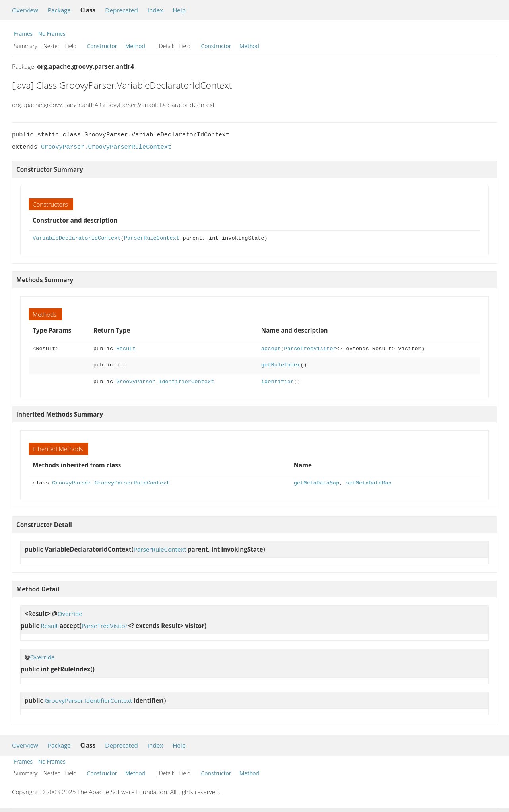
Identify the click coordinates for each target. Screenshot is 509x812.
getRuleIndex (281, 365)
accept (271, 349)
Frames (23, 34)
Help (179, 10)
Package (59, 10)
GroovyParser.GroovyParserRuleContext (106, 147)
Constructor (102, 46)
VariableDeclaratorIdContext (77, 238)
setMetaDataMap (369, 483)
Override (70, 614)
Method (135, 46)
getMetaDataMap (317, 483)
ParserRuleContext (152, 238)
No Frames (52, 34)
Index (155, 10)
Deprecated (121, 10)
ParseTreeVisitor (310, 349)
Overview (25, 10)
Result (126, 349)
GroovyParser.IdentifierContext (165, 382)
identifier (278, 382)
